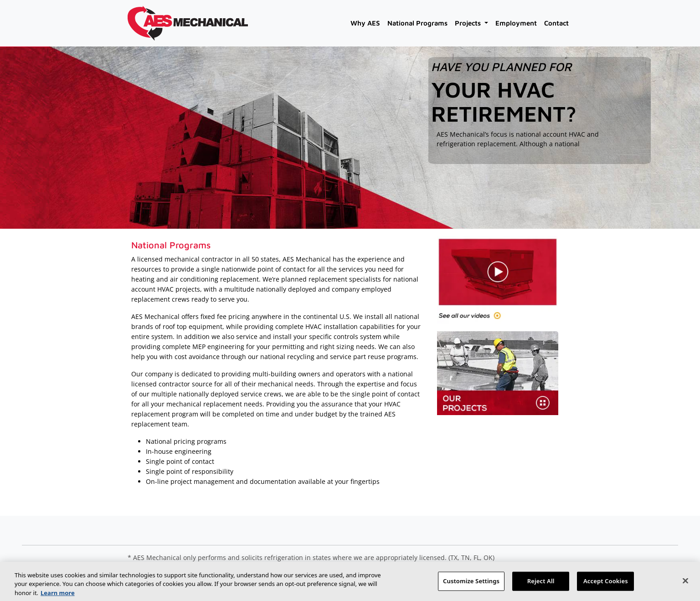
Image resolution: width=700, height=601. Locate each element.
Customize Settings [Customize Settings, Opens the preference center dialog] (471, 585)
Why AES (365, 23)
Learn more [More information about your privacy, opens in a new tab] (58, 596)
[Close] (685, 585)
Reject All (541, 585)
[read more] (442, 155)
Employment (516, 23)
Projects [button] (469, 23)
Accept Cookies (606, 585)
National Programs (417, 23)
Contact (556, 23)
